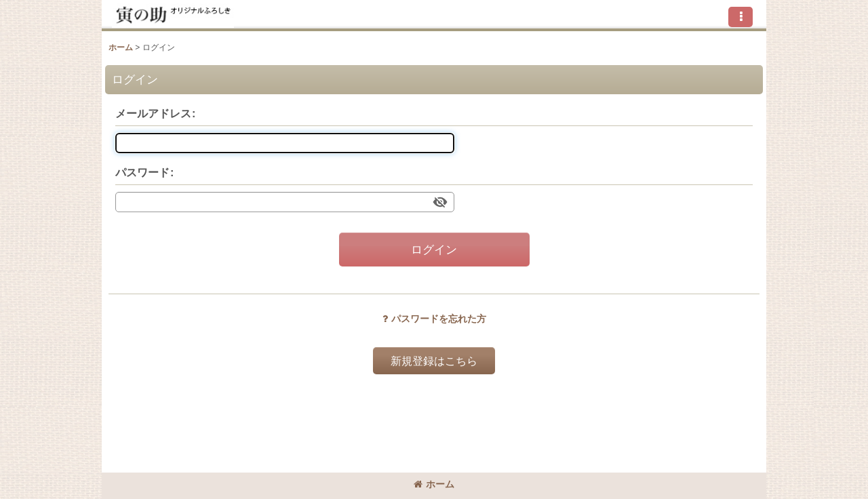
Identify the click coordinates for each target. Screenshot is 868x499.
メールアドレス (153, 113)
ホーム (434, 484)
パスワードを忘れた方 (434, 319)
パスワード (142, 172)
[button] (741, 17)
